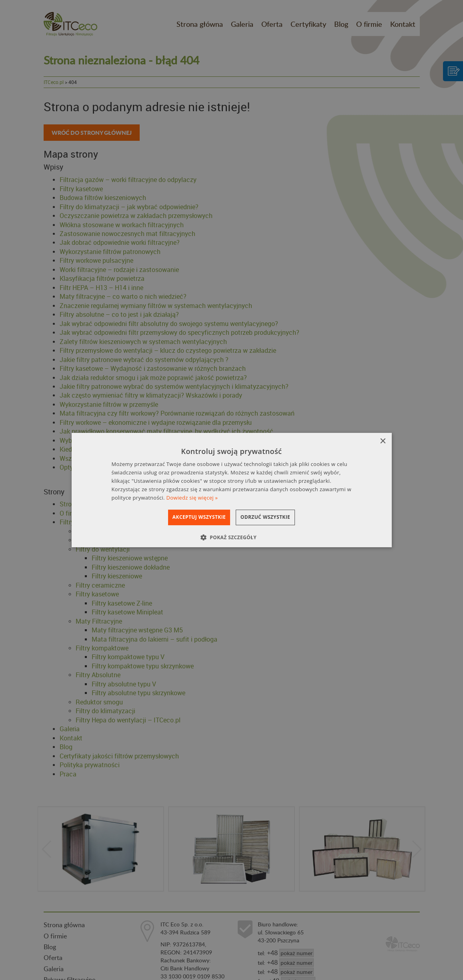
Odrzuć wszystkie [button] (273, 517)
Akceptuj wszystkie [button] (191, 517)
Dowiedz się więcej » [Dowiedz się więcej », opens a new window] (192, 498)
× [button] (383, 441)
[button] (231, 537)
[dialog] (232, 490)
